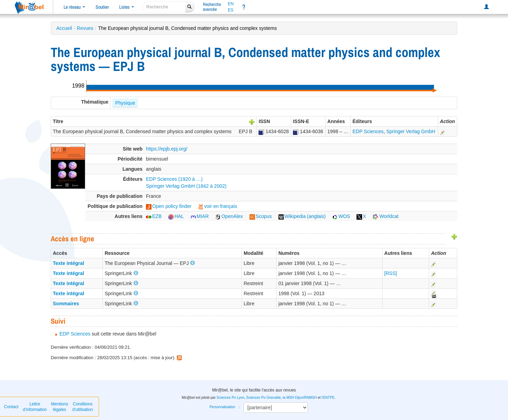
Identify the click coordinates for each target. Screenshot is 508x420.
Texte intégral (68, 263)
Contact (11, 407)
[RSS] (391, 273)
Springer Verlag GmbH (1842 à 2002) (186, 186)
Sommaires (66, 304)
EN (231, 4)
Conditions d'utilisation (83, 407)
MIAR (200, 216)
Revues (85, 28)
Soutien (102, 7)
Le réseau (74, 7)
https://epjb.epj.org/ (167, 149)
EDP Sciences (368, 131)
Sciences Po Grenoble (264, 398)
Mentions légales (60, 407)
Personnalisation (222, 407)
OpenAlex (229, 216)
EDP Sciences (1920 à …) (174, 179)
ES (231, 10)
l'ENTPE (328, 398)
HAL (176, 216)
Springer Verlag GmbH (411, 131)
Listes (127, 7)
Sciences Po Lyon (230, 398)
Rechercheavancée (212, 7)
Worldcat (386, 216)
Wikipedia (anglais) (302, 216)
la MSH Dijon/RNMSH (300, 398)
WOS (341, 216)
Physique (125, 103)
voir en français (218, 206)
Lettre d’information (35, 407)
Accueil (64, 28)
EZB (154, 216)
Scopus (261, 216)
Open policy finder (169, 206)
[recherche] (164, 7)
